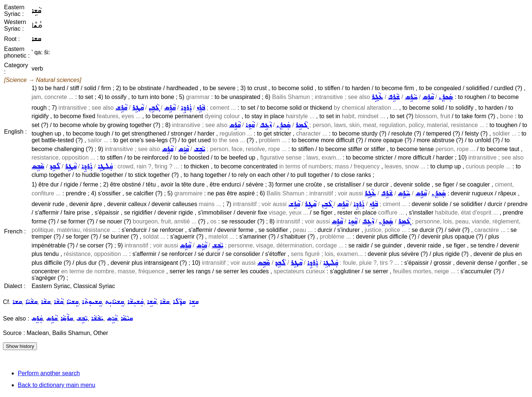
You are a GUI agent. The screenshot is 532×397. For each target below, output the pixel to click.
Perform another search (49, 373)
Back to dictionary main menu (57, 385)
